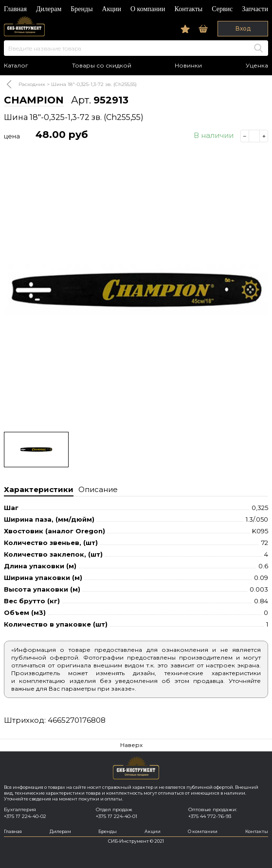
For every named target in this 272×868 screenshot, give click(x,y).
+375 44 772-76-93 (210, 816)
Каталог (16, 66)
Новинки (188, 66)
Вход (243, 28)
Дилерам (49, 9)
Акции (112, 9)
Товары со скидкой (102, 66)
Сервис (222, 9)
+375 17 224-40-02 (25, 816)
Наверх (131, 745)
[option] (136, 291)
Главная (15, 9)
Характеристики (39, 489)
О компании (148, 9)
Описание (98, 489)
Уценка (257, 66)
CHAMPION (34, 100)
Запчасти (255, 9)
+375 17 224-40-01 (117, 816)
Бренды (82, 9)
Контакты (188, 9)
